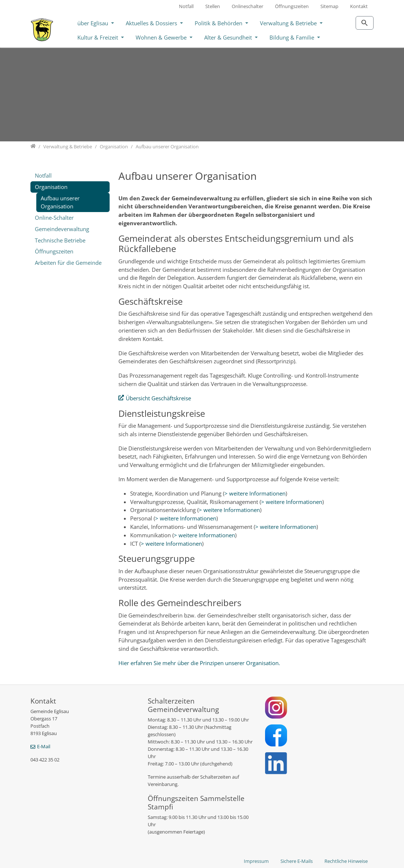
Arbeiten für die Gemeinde (68, 263)
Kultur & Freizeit (98, 37)
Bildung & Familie (293, 37)
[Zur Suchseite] (365, 23)
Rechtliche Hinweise (346, 861)
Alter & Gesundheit (229, 37)
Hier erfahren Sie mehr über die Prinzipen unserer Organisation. (200, 663)
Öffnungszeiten (292, 6)
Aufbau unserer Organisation (60, 202)
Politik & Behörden (219, 23)
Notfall (186, 6)
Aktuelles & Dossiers (152, 23)
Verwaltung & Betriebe (289, 23)
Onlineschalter (247, 6)
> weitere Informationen (255, 493)
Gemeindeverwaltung (62, 229)
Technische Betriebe (60, 240)
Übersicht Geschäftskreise (158, 398)
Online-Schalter (54, 218)
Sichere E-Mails (297, 861)
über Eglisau (93, 23)
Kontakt (359, 6)
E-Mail (44, 746)
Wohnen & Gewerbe (162, 37)
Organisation (51, 187)
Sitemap (329, 6)
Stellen (213, 6)
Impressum (256, 861)
